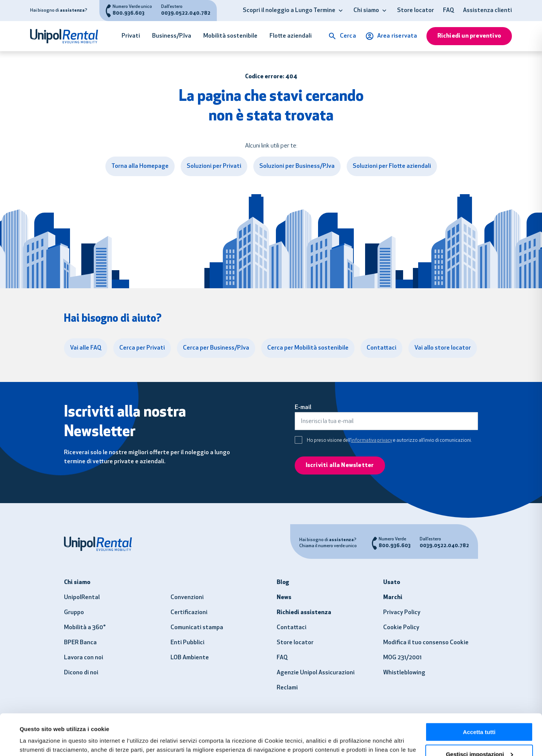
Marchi (393, 598)
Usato (392, 583)
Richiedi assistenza (304, 613)
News (284, 598)
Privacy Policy (402, 613)
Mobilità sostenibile (230, 36)
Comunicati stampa (197, 628)
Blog (283, 583)
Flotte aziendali (291, 36)
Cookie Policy (401, 628)
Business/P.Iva (172, 36)
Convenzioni (187, 598)
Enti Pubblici (187, 643)
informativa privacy (372, 440)
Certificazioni (189, 613)
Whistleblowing (404, 673)
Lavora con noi (84, 658)
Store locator (416, 11)
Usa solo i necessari (479, 737)
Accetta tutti (479, 693)
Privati (131, 36)
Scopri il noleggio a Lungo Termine (289, 11)
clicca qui (261, 720)
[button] (341, 11)
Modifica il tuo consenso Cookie (426, 643)
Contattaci (292, 628)
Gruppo (74, 613)
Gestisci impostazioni (480, 716)
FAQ (448, 11)
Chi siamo (366, 11)
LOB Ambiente (190, 658)
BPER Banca (80, 643)
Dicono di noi (81, 673)
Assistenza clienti (487, 11)
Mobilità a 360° (85, 628)
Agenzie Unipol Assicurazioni (316, 673)
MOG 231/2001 (402, 658)
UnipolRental (82, 598)
